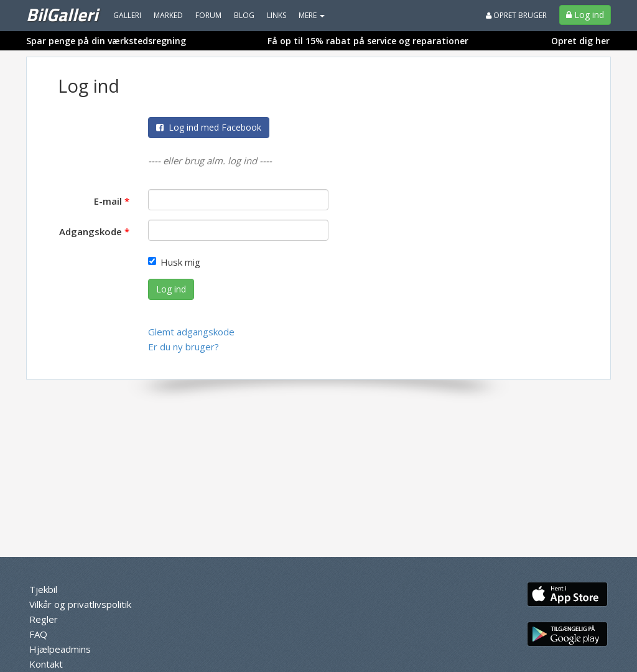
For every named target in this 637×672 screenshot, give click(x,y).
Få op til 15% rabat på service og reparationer (368, 41)
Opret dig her (580, 41)
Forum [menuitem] (208, 15)
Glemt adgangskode (191, 332)
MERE (312, 15)
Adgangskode (91, 231)
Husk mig (174, 262)
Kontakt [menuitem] (46, 664)
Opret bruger (516, 15)
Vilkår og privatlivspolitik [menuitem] (80, 604)
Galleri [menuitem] (127, 15)
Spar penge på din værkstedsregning (106, 41)
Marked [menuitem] (168, 15)
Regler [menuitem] (44, 619)
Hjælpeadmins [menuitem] (60, 649)
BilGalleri (62, 14)
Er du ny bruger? (184, 347)
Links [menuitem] (277, 15)
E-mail (108, 201)
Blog (244, 15)
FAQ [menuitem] (38, 634)
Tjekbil (43, 589)
